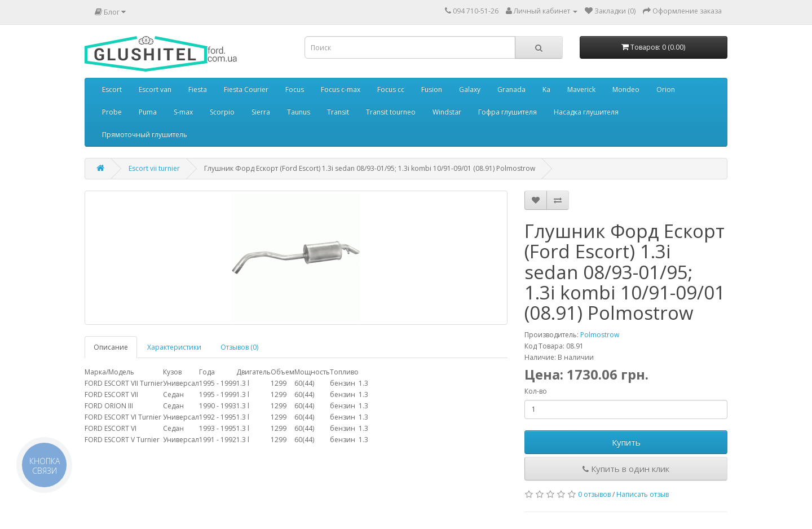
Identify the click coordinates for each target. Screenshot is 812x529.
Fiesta (198, 89)
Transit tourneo (391, 112)
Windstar (447, 112)
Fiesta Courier (246, 89)
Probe (112, 112)
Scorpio (222, 112)
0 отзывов (594, 494)
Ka (546, 89)
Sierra (261, 112)
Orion (666, 89)
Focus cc (391, 89)
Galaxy (470, 89)
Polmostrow (600, 335)
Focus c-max (341, 89)
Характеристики (174, 347)
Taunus (299, 112)
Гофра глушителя (507, 112)
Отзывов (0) (239, 347)
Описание (111, 347)
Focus (295, 89)
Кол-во (536, 391)
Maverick (581, 89)
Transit (338, 112)
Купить (626, 442)
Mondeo (626, 89)
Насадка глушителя (586, 112)
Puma (148, 112)
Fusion (432, 89)
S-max (183, 112)
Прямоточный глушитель (145, 135)
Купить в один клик (626, 469)
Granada (511, 89)
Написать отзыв (643, 494)
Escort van (155, 89)
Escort (112, 89)
